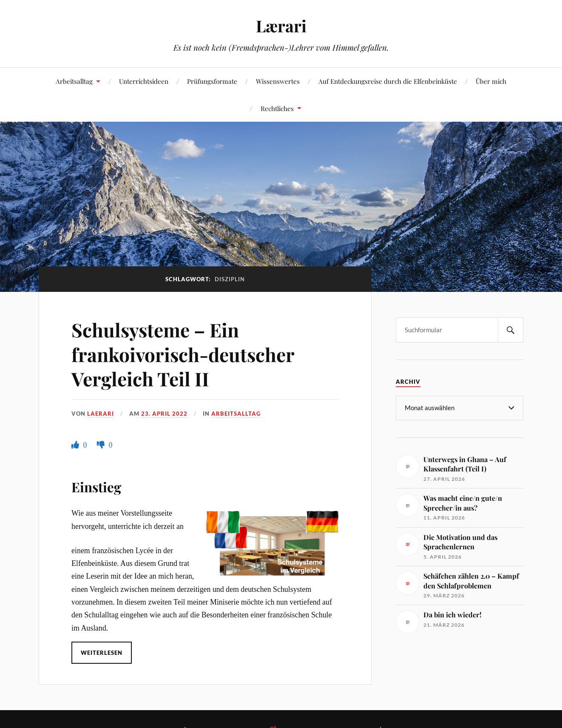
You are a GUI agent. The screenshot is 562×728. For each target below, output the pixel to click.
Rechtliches (277, 108)
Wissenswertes (278, 81)
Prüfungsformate (212, 81)
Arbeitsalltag (74, 81)
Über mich (491, 81)
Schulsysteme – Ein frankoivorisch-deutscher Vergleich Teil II (183, 354)
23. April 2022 (164, 414)
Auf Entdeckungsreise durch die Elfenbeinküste (388, 81)
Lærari (281, 26)
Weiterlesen (102, 653)
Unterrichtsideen (144, 81)
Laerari (101, 414)
